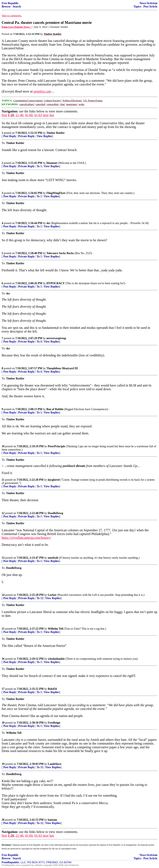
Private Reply (26, 136)
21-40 (19, 115)
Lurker (52, 595)
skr (48, 223)
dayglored (54, 480)
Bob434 (52, 689)
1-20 (11, 115)
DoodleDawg (55, 513)
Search (17, 7)
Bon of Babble (55, 409)
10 (3, 446)
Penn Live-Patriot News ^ (17, 27)
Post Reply (10, 136)
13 (3, 558)
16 (3, 659)
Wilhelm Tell (55, 629)
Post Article (150, 7)
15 (3, 629)
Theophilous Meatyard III (62, 368)
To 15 (40, 767)
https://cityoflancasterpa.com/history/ (26, 538)
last (52, 115)
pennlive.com (42, 91)
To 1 (39, 166)
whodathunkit (56, 659)
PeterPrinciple (57, 446)
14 (3, 595)
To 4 (39, 342)
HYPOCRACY (55, 283)
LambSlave (55, 764)
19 (3, 764)
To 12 (40, 598)
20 (3, 820)
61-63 (38, 115)
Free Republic (10, 3)
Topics (137, 7)
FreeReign (54, 723)
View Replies (44, 136)
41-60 (29, 115)
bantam (52, 820)
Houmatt (52, 163)
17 (3, 689)
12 (3, 513)
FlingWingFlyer (56, 193)
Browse (6, 7)
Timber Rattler (55, 133)
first (4, 115)
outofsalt (53, 558)
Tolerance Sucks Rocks (60, 253)
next (46, 115)
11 (3, 480)
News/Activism (148, 3)
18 (3, 723)
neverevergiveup (56, 338)
